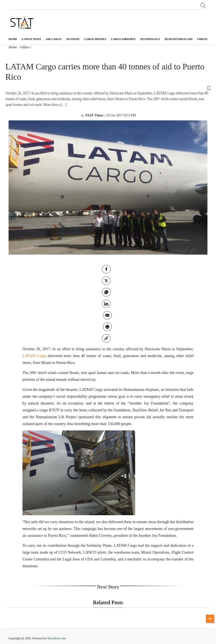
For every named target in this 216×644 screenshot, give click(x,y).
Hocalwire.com (57, 638)
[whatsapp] (106, 292)
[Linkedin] (106, 304)
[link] (106, 338)
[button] (108, 88)
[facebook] (106, 269)
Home (13, 39)
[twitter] (106, 281)
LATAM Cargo (34, 356)
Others (25, 47)
